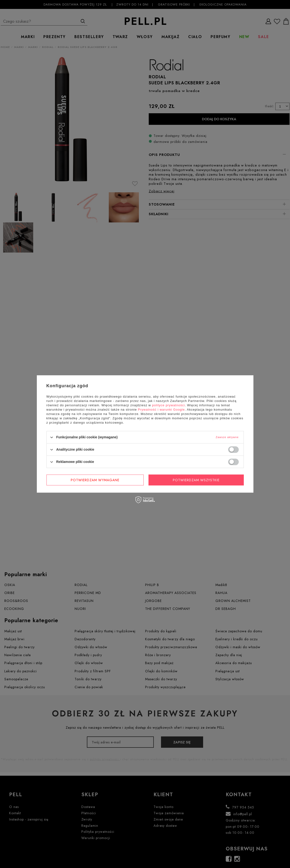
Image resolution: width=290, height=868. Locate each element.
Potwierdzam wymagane (95, 480)
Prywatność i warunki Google (161, 410)
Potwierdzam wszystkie (196, 480)
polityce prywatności (168, 405)
